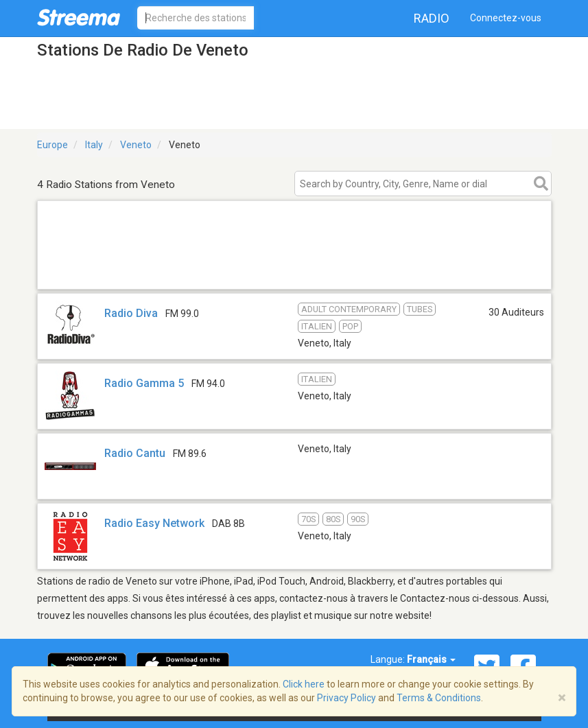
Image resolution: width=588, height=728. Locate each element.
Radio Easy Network (154, 523)
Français (431, 659)
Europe (52, 145)
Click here (304, 684)
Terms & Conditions (439, 698)
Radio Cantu (135, 453)
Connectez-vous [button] (506, 18)
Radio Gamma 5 (144, 383)
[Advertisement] (294, 271)
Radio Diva (131, 313)
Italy (94, 145)
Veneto (136, 145)
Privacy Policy (346, 698)
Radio (432, 18)
